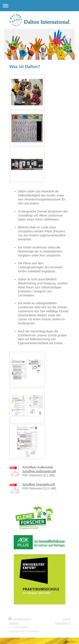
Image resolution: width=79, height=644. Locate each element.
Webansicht (63, 623)
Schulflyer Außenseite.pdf (39, 471)
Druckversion (20, 619)
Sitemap (14, 623)
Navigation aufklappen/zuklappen (39, 6)
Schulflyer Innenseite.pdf (38, 484)
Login (67, 619)
